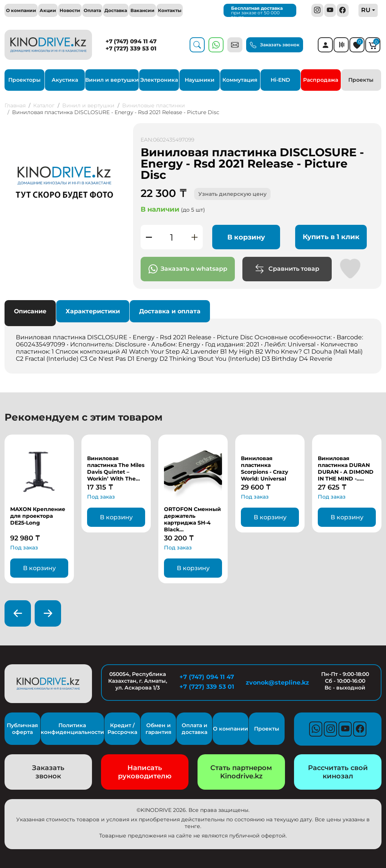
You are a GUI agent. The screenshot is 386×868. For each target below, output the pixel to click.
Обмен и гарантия (159, 729)
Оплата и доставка (195, 729)
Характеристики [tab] (93, 311)
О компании (21, 10)
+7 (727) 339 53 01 (131, 48)
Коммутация (240, 80)
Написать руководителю (145, 772)
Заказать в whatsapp (188, 269)
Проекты (361, 80)
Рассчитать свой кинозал (338, 772)
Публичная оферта (22, 729)
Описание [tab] (30, 311)
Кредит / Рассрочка (122, 729)
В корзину (246, 237)
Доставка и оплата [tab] (170, 311)
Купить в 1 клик (331, 237)
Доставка (116, 10)
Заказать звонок (275, 45)
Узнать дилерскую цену (232, 194)
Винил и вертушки (112, 80)
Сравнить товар (287, 269)
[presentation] (18, 613)
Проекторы (25, 80)
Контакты (170, 10)
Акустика (65, 80)
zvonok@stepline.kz (276, 683)
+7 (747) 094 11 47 (131, 41)
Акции (48, 10)
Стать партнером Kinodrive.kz (241, 772)
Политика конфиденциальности (72, 729)
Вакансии (142, 10)
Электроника (159, 80)
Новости (70, 10)
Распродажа (321, 80)
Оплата (92, 10)
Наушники (200, 80)
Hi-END (280, 80)
